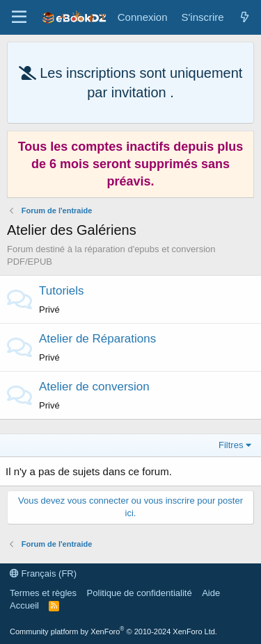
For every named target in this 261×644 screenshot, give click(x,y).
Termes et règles (43, 593)
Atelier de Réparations (97, 339)
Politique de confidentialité (140, 593)
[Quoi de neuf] (245, 17)
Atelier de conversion (94, 387)
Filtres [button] (231, 445)
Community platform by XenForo (113, 631)
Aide (211, 593)
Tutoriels (62, 291)
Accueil (24, 605)
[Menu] (19, 17)
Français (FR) (43, 573)
